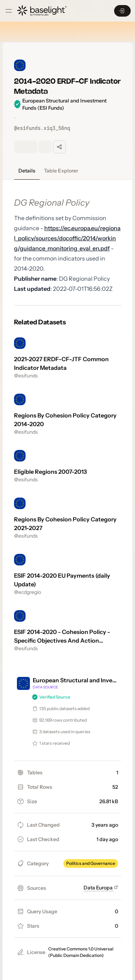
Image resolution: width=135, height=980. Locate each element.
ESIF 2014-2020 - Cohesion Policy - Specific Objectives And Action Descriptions (62, 640)
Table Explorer (61, 171)
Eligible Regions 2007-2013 (50, 472)
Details (27, 171)
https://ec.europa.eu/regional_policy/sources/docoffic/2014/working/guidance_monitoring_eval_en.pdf (67, 238)
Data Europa (101, 888)
